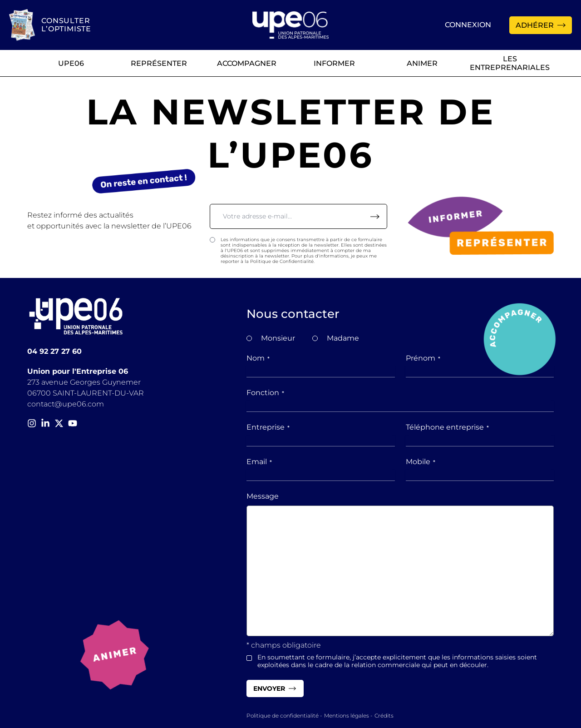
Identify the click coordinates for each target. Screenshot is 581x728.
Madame (343, 338)
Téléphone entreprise (447, 427)
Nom (258, 358)
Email (259, 462)
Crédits (384, 716)
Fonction (265, 393)
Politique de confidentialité (283, 716)
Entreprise (268, 427)
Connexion (468, 25)
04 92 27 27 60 (54, 351)
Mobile (421, 462)
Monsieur (278, 338)
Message (263, 496)
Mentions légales (347, 716)
